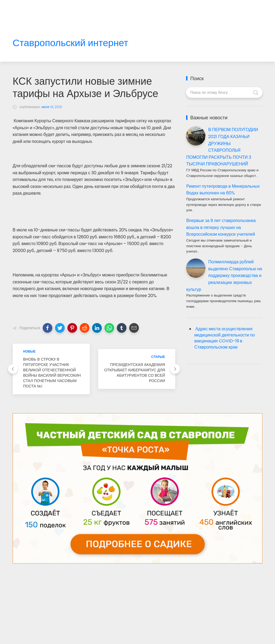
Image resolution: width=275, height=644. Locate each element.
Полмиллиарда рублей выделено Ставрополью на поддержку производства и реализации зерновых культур (224, 275)
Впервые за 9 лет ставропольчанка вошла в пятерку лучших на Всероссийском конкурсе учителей (221, 227)
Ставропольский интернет (70, 43)
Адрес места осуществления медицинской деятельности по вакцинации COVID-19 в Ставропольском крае (224, 338)
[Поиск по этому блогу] (224, 92)
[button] (48, 328)
